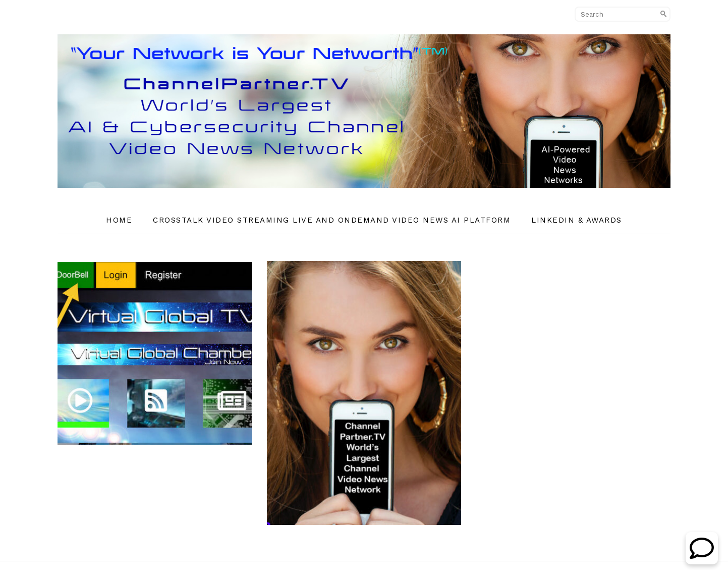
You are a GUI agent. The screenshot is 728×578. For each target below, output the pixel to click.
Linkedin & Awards (577, 220)
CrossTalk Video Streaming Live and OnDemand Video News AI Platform (332, 220)
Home (119, 220)
